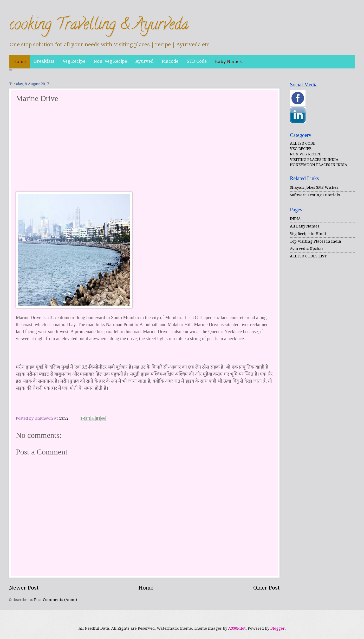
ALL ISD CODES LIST (308, 256)
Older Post (266, 588)
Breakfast (44, 61)
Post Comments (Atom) (56, 600)
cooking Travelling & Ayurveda (99, 26)
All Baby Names (305, 226)
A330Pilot (237, 628)
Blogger (278, 628)
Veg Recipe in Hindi (308, 234)
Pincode (170, 61)
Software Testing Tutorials (315, 195)
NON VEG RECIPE (305, 154)
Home (19, 61)
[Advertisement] (144, 143)
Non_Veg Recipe (110, 61)
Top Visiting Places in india (316, 241)
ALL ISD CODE (303, 143)
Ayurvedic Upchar (307, 249)
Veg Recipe (74, 61)
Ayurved (144, 61)
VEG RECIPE (301, 149)
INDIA (295, 219)
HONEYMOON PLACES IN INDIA (318, 165)
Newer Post (24, 588)
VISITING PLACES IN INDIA (314, 160)
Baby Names (228, 61)
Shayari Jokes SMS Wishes (314, 187)
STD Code (197, 61)
